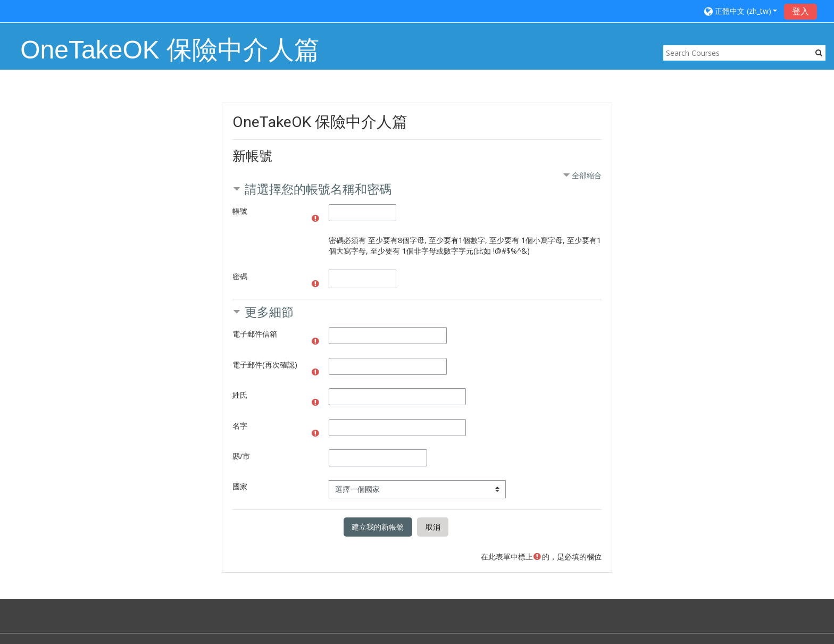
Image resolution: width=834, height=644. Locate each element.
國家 (240, 486)
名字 (240, 426)
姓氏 (240, 395)
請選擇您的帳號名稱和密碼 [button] (318, 189)
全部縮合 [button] (587, 175)
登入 (800, 11)
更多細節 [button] (269, 312)
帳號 (240, 211)
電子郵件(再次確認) (265, 365)
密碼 (240, 276)
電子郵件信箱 (255, 334)
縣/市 (241, 456)
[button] (741, 11)
